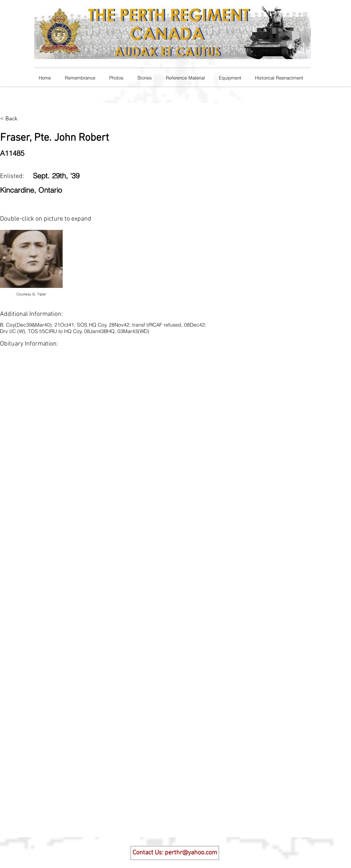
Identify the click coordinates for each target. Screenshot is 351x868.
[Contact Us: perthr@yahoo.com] (175, 853)
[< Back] (14, 119)
